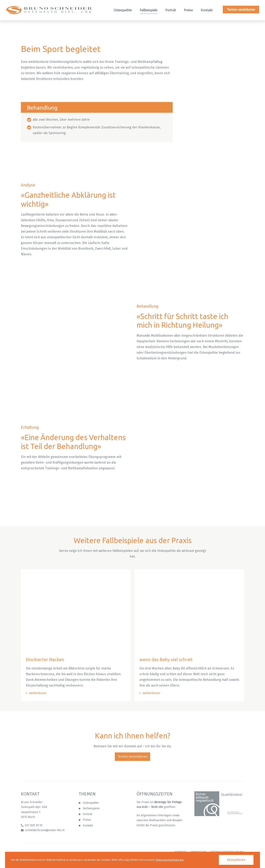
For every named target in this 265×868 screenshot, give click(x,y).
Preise (87, 820)
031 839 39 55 (34, 826)
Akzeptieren (236, 860)
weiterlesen (38, 693)
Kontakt (88, 826)
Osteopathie (91, 803)
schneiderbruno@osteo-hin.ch (45, 830)
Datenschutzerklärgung (170, 860)
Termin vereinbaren (132, 757)
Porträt (87, 814)
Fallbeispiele (91, 809)
